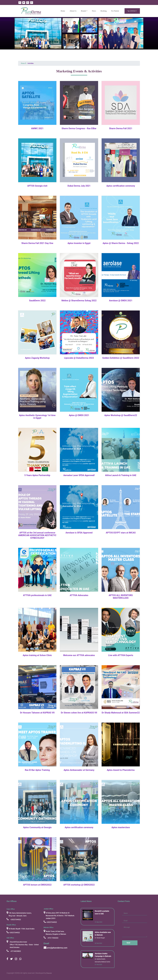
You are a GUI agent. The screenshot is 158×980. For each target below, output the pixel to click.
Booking (104, 11)
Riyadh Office (11, 925)
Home (64, 11)
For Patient (115, 11)
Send (128, 943)
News (94, 11)
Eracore (49, 973)
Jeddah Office (48, 909)
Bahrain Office (49, 927)
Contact (132, 11)
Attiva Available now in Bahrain (103, 934)
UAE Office (10, 938)
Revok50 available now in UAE (102, 912)
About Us (73, 11)
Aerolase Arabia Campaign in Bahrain (103, 955)
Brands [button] (83, 11)
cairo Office (11, 909)
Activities (31, 63)
